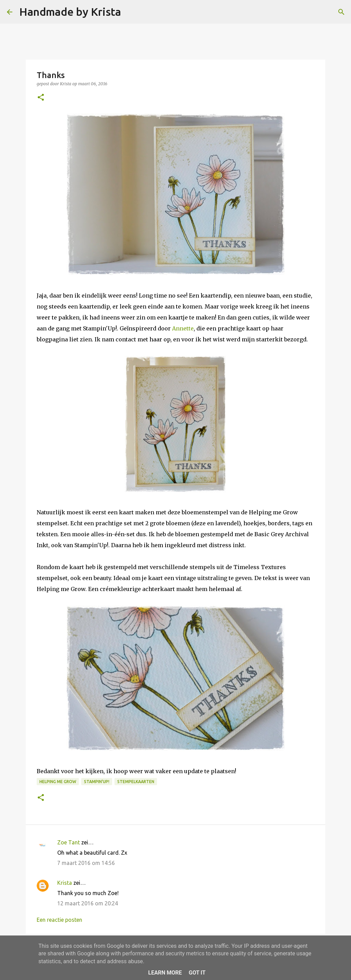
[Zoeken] (131, 12)
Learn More (165, 973)
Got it (197, 973)
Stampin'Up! (97, 782)
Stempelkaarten (136, 782)
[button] (41, 98)
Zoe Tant (69, 842)
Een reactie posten (59, 920)
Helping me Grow (58, 782)
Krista (65, 883)
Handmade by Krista (70, 12)
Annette (183, 328)
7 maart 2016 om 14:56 (86, 863)
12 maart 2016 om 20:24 (88, 903)
